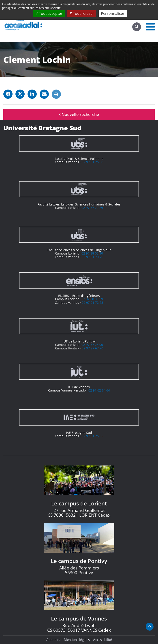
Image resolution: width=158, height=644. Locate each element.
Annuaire (53, 640)
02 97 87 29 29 (92, 208)
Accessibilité (102, 640)
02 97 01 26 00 (92, 162)
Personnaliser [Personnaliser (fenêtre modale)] (113, 13)
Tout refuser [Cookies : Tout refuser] (82, 13)
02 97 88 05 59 (92, 299)
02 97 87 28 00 (92, 345)
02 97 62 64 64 (99, 390)
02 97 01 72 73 (92, 303)
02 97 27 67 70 (92, 348)
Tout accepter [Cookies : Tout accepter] (49, 13)
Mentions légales (77, 640)
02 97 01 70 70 (92, 257)
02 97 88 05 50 (92, 253)
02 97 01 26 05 (92, 436)
